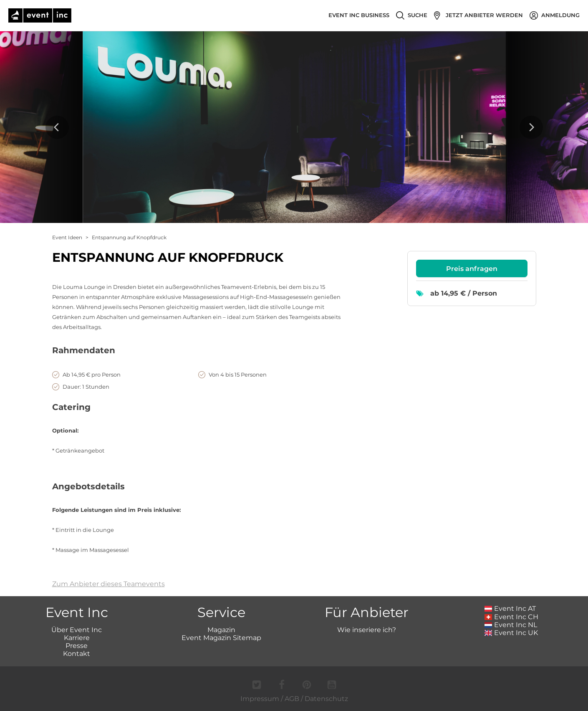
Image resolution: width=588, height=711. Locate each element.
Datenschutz (326, 699)
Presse (77, 646)
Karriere (77, 638)
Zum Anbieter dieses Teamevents (109, 584)
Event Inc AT (510, 609)
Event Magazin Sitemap (221, 638)
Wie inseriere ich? (367, 630)
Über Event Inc (77, 630)
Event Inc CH (512, 617)
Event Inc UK (511, 633)
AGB (292, 699)
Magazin (221, 630)
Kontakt (77, 654)
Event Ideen (67, 237)
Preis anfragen (472, 269)
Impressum (260, 699)
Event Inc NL (511, 625)
